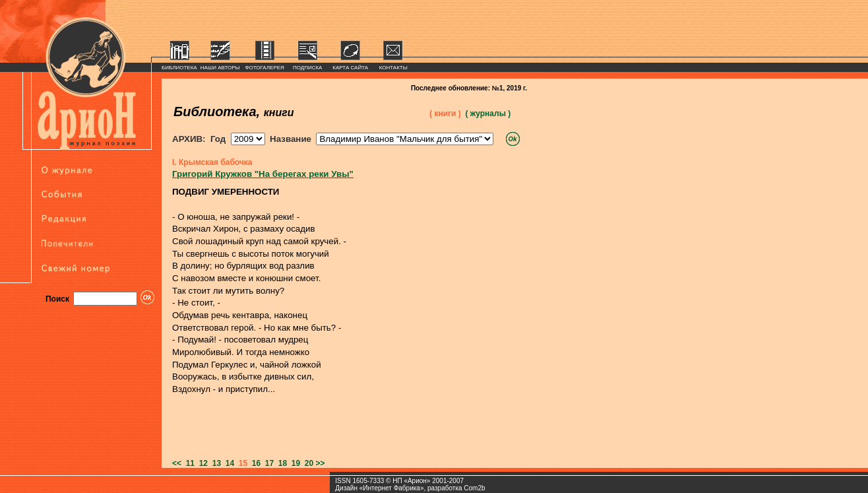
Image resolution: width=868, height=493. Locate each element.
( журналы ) (488, 114)
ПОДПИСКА (308, 68)
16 (254, 463)
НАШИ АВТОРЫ (220, 68)
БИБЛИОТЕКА (179, 68)
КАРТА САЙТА (350, 68)
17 (267, 463)
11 (188, 463)
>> (321, 463)
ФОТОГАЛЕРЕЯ (265, 68)
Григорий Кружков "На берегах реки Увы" (263, 174)
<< (177, 463)
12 (201, 463)
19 (294, 463)
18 (280, 463)
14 (228, 463)
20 (307, 463)
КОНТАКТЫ (393, 68)
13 (214, 463)
